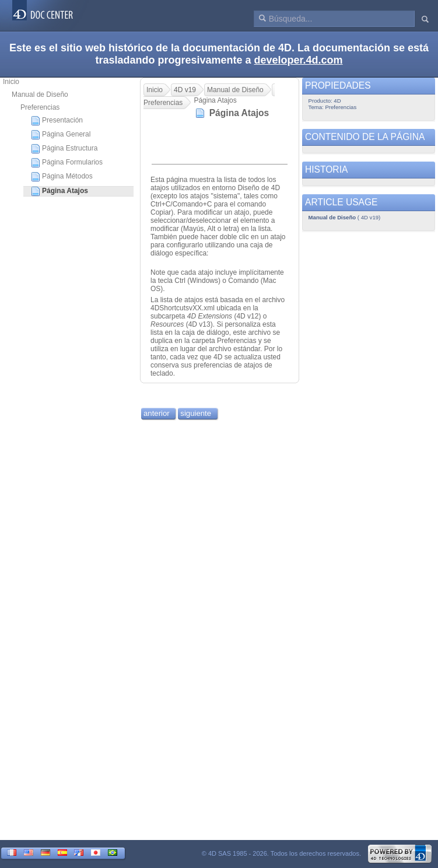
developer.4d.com (299, 60)
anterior (157, 413)
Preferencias (40, 107)
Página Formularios (67, 163)
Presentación (57, 121)
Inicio (11, 82)
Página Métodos (62, 177)
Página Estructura (64, 149)
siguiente (196, 413)
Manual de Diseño (40, 94)
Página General (61, 135)
